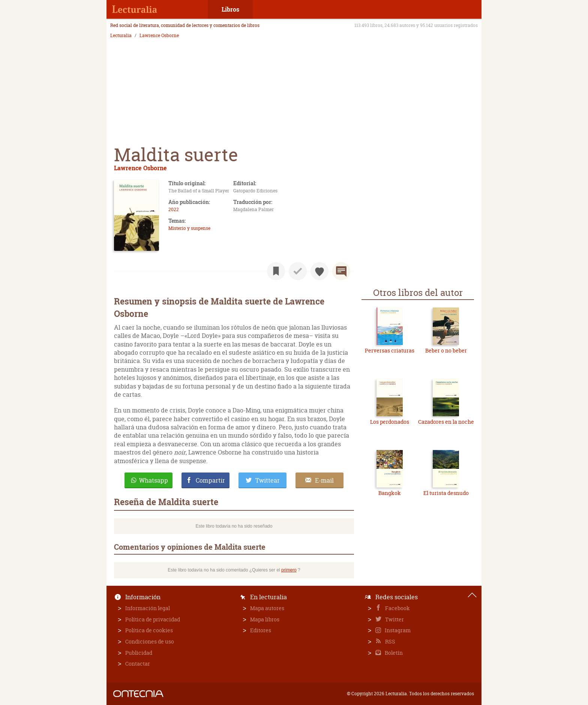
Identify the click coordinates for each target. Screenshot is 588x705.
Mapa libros (265, 619)
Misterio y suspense (189, 228)
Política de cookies (149, 630)
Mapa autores (267, 608)
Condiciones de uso (150, 641)
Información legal (148, 608)
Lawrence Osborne (159, 36)
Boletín (393, 653)
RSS (390, 641)
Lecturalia (121, 36)
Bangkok (390, 493)
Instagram (397, 630)
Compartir (210, 480)
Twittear (268, 480)
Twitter (394, 619)
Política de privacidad (153, 619)
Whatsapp (154, 480)
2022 (174, 209)
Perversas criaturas (390, 350)
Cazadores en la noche (446, 422)
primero (289, 570)
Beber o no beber (446, 350)
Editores (261, 630)
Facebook (397, 608)
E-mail (324, 480)
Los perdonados (390, 422)
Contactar (138, 664)
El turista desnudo (446, 493)
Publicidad (139, 653)
